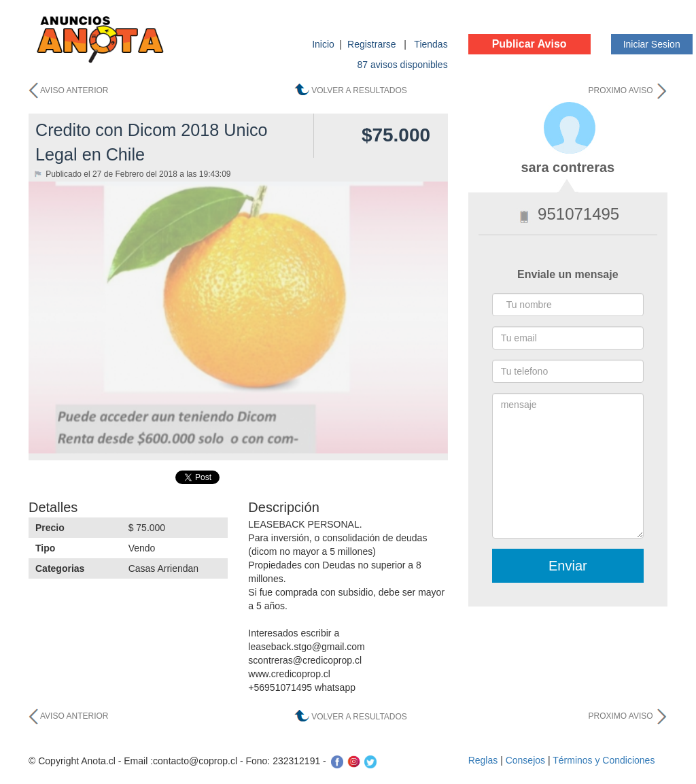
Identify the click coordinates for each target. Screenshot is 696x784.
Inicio (323, 44)
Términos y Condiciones (604, 760)
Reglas (483, 760)
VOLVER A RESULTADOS (359, 90)
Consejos (525, 760)
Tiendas (431, 44)
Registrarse (373, 44)
